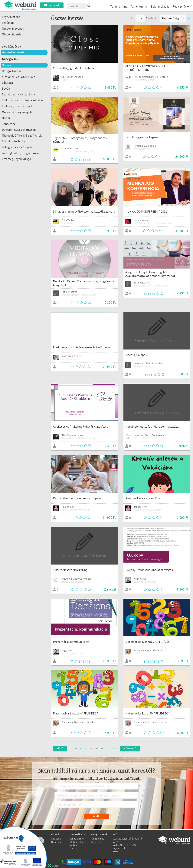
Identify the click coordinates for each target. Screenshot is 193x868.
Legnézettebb (11, 17)
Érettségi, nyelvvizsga (16, 159)
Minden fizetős (12, 34)
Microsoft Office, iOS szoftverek (22, 135)
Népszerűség (173, 18)
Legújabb (8, 23)
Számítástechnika (14, 141)
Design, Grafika (12, 71)
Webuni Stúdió (74, 847)
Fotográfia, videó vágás (17, 147)
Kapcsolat (57, 839)
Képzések (52, 5)
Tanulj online (119, 6)
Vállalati (7, 83)
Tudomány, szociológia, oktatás (23, 100)
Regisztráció (181, 6)
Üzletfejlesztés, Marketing (19, 130)
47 (86, 748)
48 (91, 748)
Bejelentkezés (160, 6)
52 (111, 748)
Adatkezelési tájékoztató (128, 839)
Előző (60, 748)
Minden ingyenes (13, 28)
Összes (6, 65)
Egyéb (6, 88)
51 (106, 748)
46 (81, 748)
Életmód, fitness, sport (17, 106)
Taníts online (139, 6)
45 (76, 748)
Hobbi (6, 118)
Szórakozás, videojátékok (18, 94)
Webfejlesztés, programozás (21, 153)
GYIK (116, 851)
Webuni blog (77, 842)
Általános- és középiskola (19, 77)
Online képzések (13, 52)
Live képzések (11, 46)
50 (101, 748)
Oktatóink (57, 842)
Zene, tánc (9, 124)
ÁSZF (116, 842)
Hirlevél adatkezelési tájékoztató (125, 847)
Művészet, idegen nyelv (17, 112)
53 (116, 748)
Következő (130, 748)
